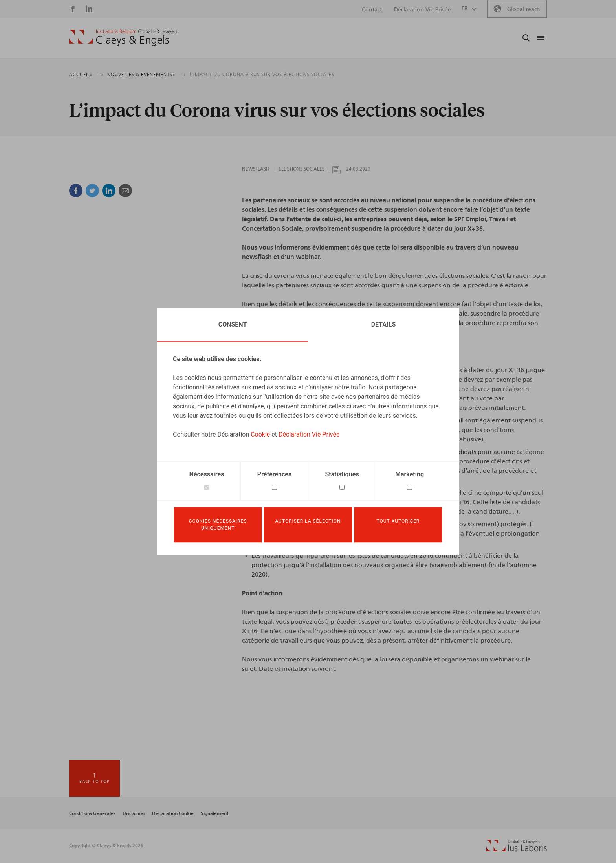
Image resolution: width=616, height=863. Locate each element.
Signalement (215, 813)
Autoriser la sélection (308, 521)
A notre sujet (241, 38)
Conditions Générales (92, 813)
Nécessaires (207, 473)
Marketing (410, 473)
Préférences (274, 473)
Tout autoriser (398, 521)
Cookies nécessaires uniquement (218, 525)
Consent (233, 323)
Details (384, 323)
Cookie (260, 433)
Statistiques (342, 473)
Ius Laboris (480, 38)
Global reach (524, 9)
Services (362, 38)
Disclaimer (134, 813)
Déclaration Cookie (173, 813)
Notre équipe (287, 38)
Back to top (94, 782)
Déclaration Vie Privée (309, 433)
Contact (372, 10)
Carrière (444, 38)
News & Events (403, 38)
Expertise (328, 38)
